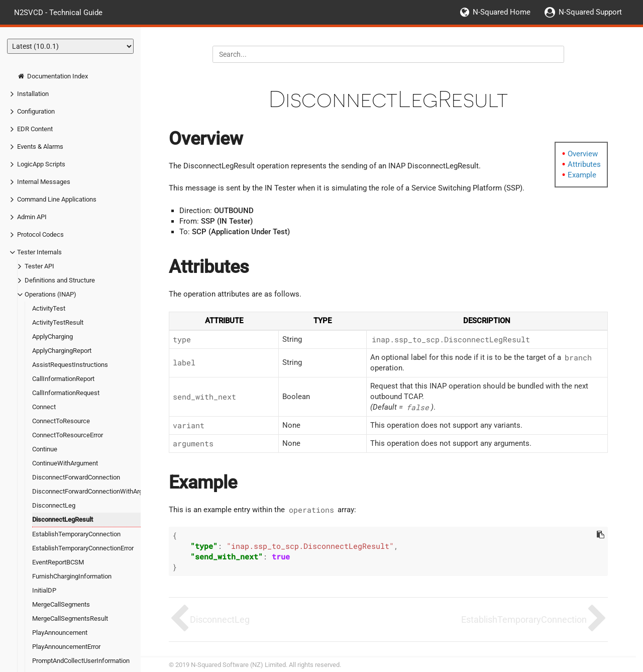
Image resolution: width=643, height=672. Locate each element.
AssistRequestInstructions (70, 365)
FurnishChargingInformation (72, 576)
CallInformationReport (63, 379)
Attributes (584, 164)
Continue (45, 449)
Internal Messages (44, 182)
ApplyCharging (52, 337)
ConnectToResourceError (68, 435)
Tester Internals (39, 252)
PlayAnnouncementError (66, 647)
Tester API (39, 266)
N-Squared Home (502, 12)
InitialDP (44, 590)
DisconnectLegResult (63, 519)
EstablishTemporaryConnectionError (83, 548)
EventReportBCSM (58, 562)
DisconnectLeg (54, 505)
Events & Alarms (40, 147)
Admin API (32, 217)
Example (582, 175)
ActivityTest (49, 308)
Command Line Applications (57, 199)
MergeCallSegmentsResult (70, 618)
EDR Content (35, 129)
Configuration (36, 111)
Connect (44, 407)
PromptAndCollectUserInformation (81, 661)
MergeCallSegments (61, 604)
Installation (33, 94)
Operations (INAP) (50, 294)
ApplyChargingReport (62, 351)
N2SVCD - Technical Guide (58, 12)
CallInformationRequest (66, 393)
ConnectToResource (61, 421)
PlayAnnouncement (60, 633)
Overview (583, 154)
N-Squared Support (590, 12)
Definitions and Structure (60, 280)
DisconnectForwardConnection (76, 477)
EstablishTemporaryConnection (76, 534)
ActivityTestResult (58, 322)
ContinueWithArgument (65, 463)
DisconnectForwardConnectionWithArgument (96, 491)
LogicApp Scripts (41, 164)
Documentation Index (52, 76)
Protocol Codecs (40, 234)
